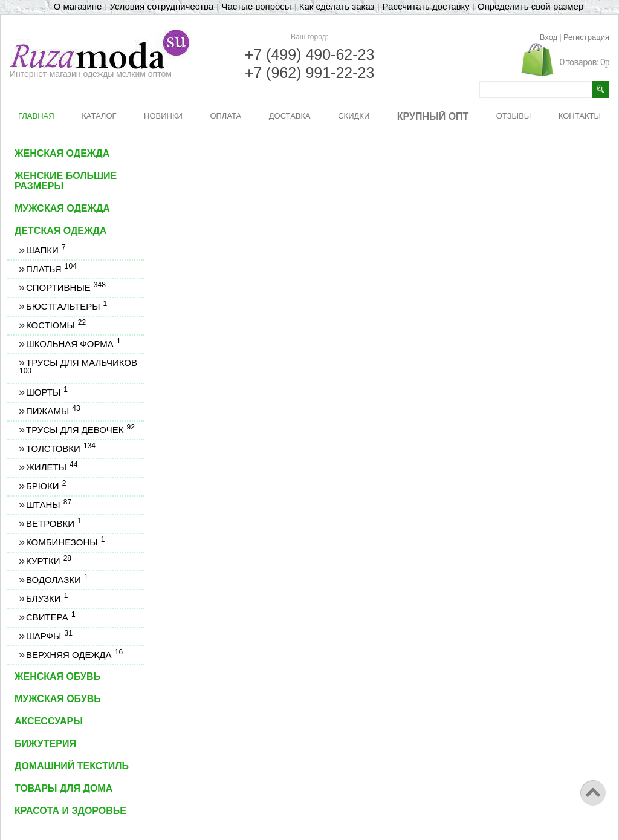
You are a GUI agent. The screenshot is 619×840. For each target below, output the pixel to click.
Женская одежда (62, 153)
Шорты (47, 392)
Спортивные (66, 288)
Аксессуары (49, 721)
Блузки (47, 598)
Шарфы (49, 636)
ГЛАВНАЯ (36, 116)
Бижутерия (45, 744)
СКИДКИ (354, 116)
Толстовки (60, 448)
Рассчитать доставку (426, 6)
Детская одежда (60, 231)
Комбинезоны (65, 542)
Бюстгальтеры (66, 306)
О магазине (78, 6)
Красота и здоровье (70, 811)
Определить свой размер (530, 6)
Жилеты (51, 467)
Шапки (46, 250)
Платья (51, 269)
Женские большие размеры (66, 181)
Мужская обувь (58, 699)
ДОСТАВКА (290, 116)
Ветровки (53, 523)
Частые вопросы (256, 6)
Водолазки (57, 580)
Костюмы (56, 325)
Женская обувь (57, 676)
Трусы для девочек (80, 430)
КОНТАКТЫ (580, 116)
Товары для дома (63, 788)
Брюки (46, 486)
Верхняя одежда (74, 655)
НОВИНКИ (163, 116)
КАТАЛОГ (99, 116)
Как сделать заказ (337, 6)
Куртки (48, 561)
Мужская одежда (62, 208)
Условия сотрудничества (162, 6)
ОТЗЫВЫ (514, 116)
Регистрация (586, 37)
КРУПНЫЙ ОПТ (433, 116)
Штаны (48, 505)
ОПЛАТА (225, 116)
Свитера (50, 617)
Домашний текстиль (72, 766)
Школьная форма (73, 344)
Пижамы (53, 411)
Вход (549, 37)
